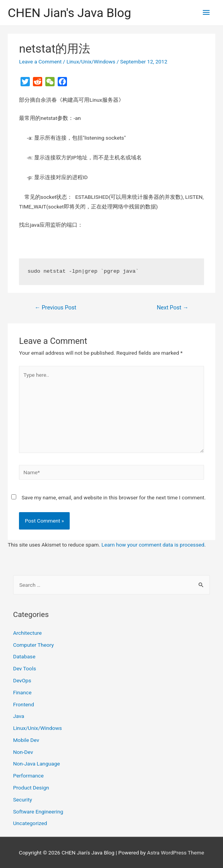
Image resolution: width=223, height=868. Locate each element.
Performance (28, 776)
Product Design (31, 788)
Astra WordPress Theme (176, 853)
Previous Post (55, 308)
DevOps (22, 680)
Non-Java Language (37, 764)
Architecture (27, 633)
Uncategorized (30, 823)
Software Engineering (38, 812)
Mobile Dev (26, 740)
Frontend (24, 704)
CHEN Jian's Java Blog (69, 13)
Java (19, 716)
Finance (22, 692)
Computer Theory (33, 645)
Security (23, 800)
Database (24, 656)
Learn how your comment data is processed (153, 545)
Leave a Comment (40, 62)
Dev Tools (25, 668)
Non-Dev (23, 752)
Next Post (173, 308)
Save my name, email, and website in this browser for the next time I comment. (114, 497)
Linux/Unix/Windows (91, 62)
